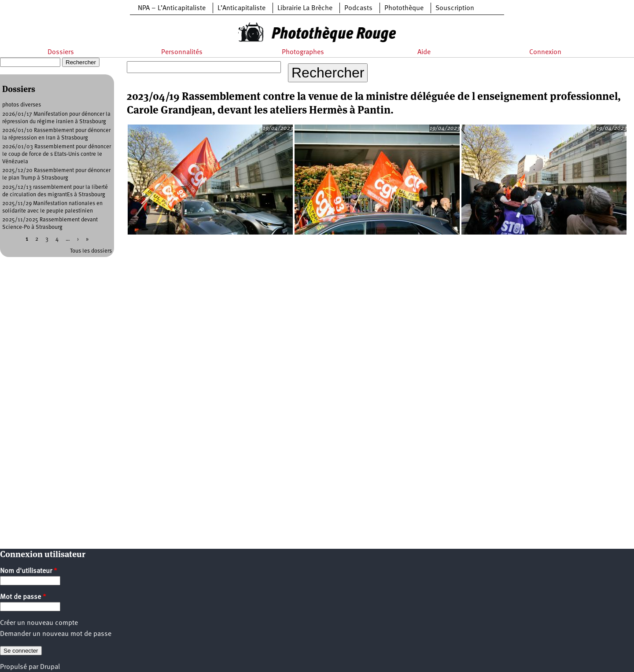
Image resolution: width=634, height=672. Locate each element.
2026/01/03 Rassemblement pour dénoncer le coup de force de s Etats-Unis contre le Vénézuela (57, 154)
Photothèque (404, 8)
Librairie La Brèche (305, 8)
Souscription (455, 8)
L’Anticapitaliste (241, 8)
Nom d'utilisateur (29, 571)
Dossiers (61, 52)
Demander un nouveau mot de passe (56, 634)
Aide (424, 52)
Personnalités (182, 52)
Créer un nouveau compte (39, 623)
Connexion (545, 52)
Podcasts (358, 8)
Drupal (50, 667)
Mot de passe (23, 597)
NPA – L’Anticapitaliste (172, 8)
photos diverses (22, 105)
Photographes (303, 52)
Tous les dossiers (91, 251)
